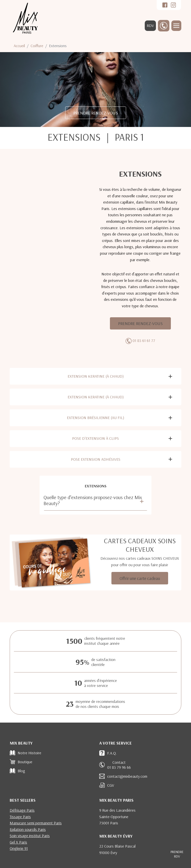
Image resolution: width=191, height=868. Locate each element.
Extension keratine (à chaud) (96, 376)
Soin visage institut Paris (30, 836)
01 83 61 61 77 (144, 340)
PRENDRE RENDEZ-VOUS (96, 113)
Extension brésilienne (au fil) (95, 418)
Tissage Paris (20, 817)
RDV (150, 25)
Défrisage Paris (22, 810)
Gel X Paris (18, 842)
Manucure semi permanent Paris (36, 823)
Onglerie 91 (19, 848)
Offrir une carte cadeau (140, 578)
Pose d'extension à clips (95, 438)
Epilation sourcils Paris (28, 829)
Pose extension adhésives (96, 459)
